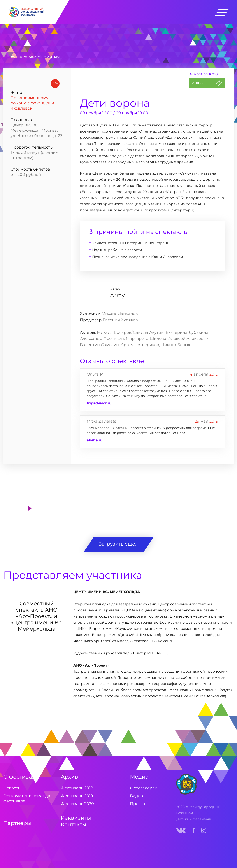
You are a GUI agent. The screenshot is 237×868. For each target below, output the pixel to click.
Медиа (139, 777)
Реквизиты (76, 818)
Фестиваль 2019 (77, 796)
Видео (136, 796)
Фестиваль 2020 (77, 804)
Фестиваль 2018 (77, 788)
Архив (69, 777)
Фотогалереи (144, 788)
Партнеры (17, 823)
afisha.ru (95, 440)
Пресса (138, 804)
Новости (12, 788)
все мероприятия (40, 57)
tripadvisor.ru (99, 403)
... (196, 210)
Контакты (74, 824)
